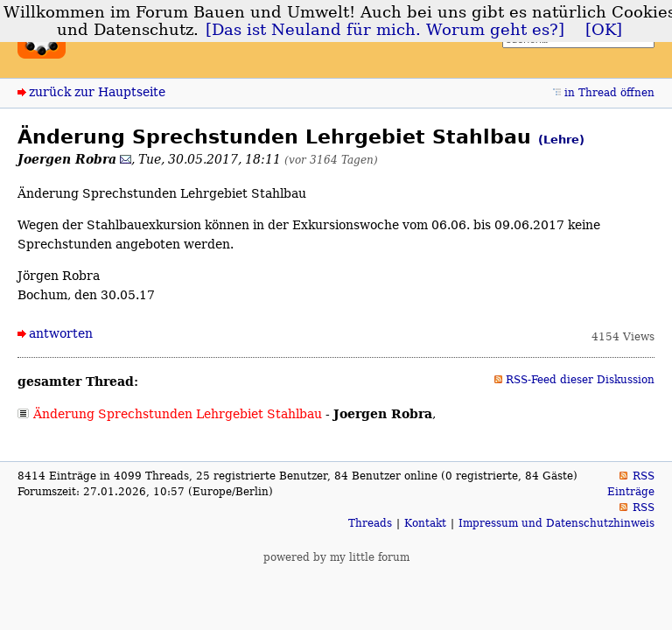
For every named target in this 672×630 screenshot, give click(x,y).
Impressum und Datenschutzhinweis (556, 523)
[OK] (604, 30)
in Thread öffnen (609, 93)
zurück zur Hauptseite (97, 92)
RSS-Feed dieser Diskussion (580, 380)
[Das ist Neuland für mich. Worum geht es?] (385, 30)
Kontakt (425, 523)
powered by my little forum (336, 557)
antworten (61, 333)
